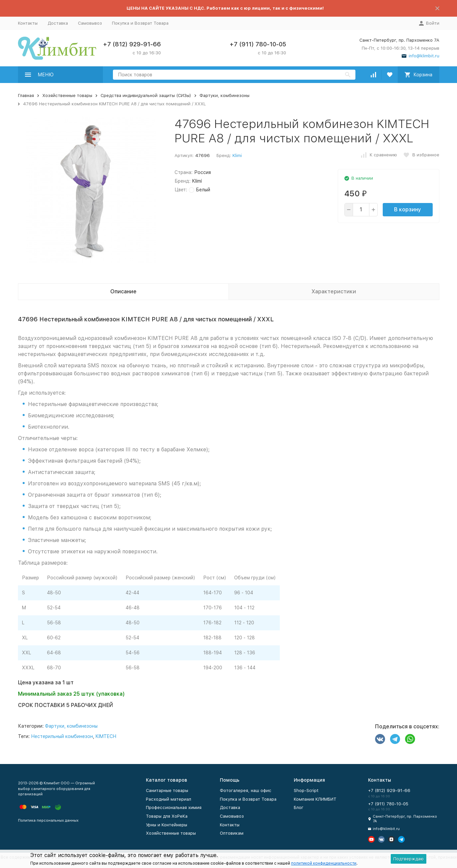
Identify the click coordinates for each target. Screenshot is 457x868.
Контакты (28, 23)
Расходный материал (169, 799)
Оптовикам (232, 833)
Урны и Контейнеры (167, 825)
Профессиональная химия (174, 807)
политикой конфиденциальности (324, 863)
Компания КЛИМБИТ (315, 799)
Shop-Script (306, 790)
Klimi (237, 155)
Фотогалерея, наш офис (246, 790)
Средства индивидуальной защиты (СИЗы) (146, 95)
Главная (26, 95)
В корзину (408, 209)
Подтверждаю (409, 859)
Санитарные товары (167, 790)
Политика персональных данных (48, 820)
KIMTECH (106, 736)
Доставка (58, 23)
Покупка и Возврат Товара (140, 23)
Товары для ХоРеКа (167, 816)
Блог (299, 807)
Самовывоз (90, 23)
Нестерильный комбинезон (62, 736)
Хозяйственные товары (67, 95)
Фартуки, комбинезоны (225, 95)
